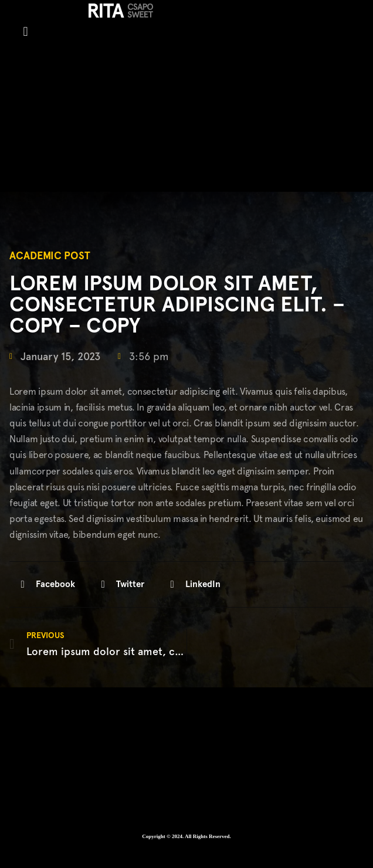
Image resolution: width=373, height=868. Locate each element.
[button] (26, 31)
